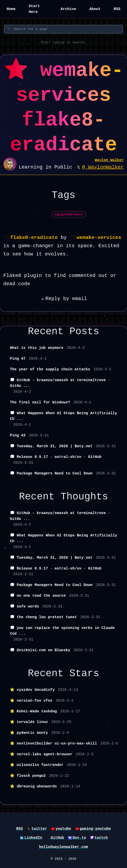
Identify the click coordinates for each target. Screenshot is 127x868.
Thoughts (84, 497)
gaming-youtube (95, 829)
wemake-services (99, 238)
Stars (84, 673)
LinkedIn (33, 838)
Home (11, 9)
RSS (117, 9)
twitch (101, 838)
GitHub (57, 838)
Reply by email (63, 299)
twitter (39, 829)
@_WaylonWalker (103, 167)
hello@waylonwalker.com (63, 847)
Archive (68, 9)
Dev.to (79, 838)
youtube (63, 829)
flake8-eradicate (34, 238)
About (95, 9)
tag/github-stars (68, 215)
